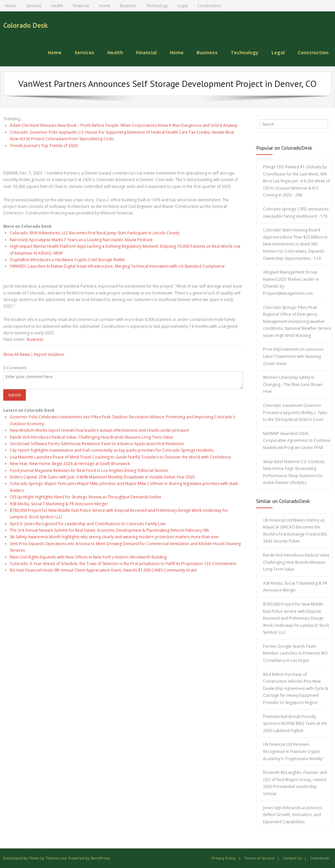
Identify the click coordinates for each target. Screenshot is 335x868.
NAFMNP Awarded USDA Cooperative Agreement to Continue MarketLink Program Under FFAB (297, 441)
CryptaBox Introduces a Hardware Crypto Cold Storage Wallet (67, 260)
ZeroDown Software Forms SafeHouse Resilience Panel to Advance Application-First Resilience (97, 444)
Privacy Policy (224, 858)
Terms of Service (259, 858)
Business (128, 6)
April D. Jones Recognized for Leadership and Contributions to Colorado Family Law (88, 524)
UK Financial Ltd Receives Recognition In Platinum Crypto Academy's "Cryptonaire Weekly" (293, 751)
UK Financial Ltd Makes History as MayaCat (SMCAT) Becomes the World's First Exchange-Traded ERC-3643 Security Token (296, 531)
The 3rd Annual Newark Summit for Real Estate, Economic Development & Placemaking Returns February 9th (109, 530)
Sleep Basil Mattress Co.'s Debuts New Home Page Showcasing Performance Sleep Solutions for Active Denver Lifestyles (294, 472)
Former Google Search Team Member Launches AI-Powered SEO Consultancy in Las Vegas (295, 653)
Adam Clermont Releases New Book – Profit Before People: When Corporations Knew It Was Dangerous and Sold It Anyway (123, 125)
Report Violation (49, 354)
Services (34, 6)
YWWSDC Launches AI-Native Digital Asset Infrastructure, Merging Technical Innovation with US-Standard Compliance (117, 266)
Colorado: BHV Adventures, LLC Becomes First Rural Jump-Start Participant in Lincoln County (95, 233)
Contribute (320, 858)
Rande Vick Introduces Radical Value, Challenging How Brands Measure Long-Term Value (91, 437)
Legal (183, 6)
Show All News (17, 354)
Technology (157, 6)
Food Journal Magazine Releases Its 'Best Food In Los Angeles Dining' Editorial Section (89, 470)
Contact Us (292, 858)
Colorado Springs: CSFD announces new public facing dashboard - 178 (296, 213)
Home (11, 6)
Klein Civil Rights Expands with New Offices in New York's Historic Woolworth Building (88, 557)
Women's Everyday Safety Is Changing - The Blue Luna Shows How (293, 384)
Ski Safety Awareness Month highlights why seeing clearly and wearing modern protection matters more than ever (115, 537)
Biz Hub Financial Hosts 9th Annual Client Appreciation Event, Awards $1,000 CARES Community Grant (103, 570)
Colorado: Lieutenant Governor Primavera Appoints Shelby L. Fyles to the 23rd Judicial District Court (295, 412)
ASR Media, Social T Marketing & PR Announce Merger (59, 504)
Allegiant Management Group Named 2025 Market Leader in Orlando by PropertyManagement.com (291, 283)
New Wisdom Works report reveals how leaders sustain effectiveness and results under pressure (99, 430)
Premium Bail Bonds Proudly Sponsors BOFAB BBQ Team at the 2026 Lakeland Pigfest (295, 724)
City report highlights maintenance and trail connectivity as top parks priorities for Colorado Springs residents (112, 450)
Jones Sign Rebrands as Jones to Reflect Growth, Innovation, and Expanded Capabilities (292, 815)
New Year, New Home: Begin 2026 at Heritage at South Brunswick (70, 464)
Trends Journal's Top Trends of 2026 (44, 146)
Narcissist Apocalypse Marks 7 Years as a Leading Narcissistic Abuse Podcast (81, 240)
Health (57, 6)
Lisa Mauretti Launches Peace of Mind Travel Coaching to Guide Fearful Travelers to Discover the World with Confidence (120, 457)
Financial (81, 6)
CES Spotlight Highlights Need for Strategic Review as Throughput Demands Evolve (86, 497)
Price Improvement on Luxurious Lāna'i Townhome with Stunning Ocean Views (293, 356)
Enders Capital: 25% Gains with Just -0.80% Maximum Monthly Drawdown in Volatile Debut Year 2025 (102, 477)
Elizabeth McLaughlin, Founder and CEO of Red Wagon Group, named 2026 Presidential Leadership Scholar (295, 783)
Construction (209, 6)
